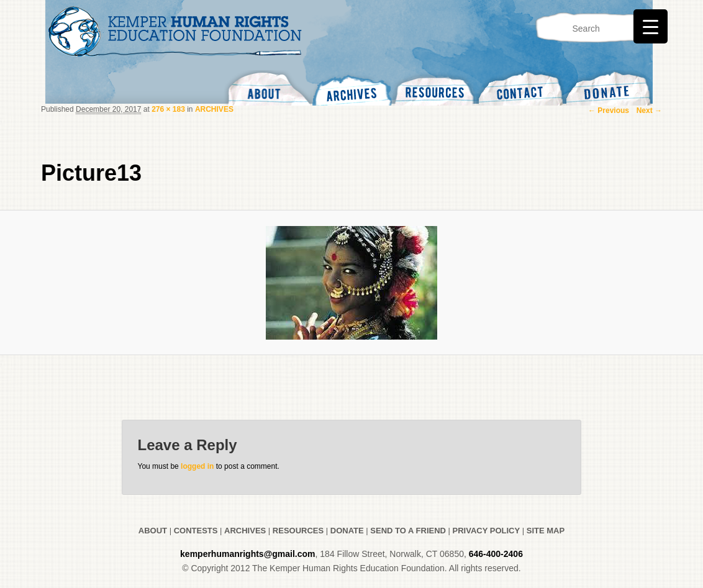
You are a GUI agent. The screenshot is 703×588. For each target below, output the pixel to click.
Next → (649, 111)
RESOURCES (298, 531)
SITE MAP (546, 531)
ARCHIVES (214, 109)
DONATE (347, 531)
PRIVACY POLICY (487, 531)
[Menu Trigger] (651, 26)
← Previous (609, 111)
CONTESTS (194, 531)
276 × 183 (168, 109)
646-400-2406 (496, 554)
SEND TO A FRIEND (408, 531)
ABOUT (153, 531)
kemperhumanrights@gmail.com (247, 554)
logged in (197, 466)
